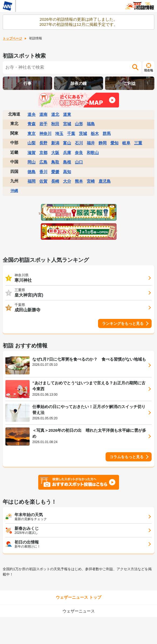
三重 (138, 143)
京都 (43, 153)
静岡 (103, 143)
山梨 (32, 143)
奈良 (79, 153)
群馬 (107, 133)
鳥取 (55, 162)
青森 (32, 124)
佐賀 (43, 181)
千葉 (71, 133)
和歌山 (93, 153)
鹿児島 (105, 181)
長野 (43, 143)
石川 (79, 143)
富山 (67, 143)
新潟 (55, 143)
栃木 (95, 133)
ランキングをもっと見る (123, 323)
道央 (32, 114)
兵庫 (67, 153)
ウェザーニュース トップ (78, 597)
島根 (67, 162)
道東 (67, 114)
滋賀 (32, 153)
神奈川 (45, 133)
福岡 (32, 181)
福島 (91, 124)
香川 (43, 172)
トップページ (12, 39)
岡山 (32, 162)
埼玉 (59, 133)
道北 (55, 114)
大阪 (55, 153)
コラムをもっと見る (127, 457)
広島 (43, 162)
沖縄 (14, 191)
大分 (67, 181)
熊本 (79, 181)
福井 (91, 143)
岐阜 (126, 143)
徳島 (32, 172)
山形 (79, 124)
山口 (79, 162)
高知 (67, 172)
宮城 (67, 124)
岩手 (43, 124)
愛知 (114, 143)
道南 (43, 114)
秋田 (55, 124)
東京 (32, 133)
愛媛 (55, 172)
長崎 (55, 181)
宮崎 (91, 181)
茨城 (83, 133)
